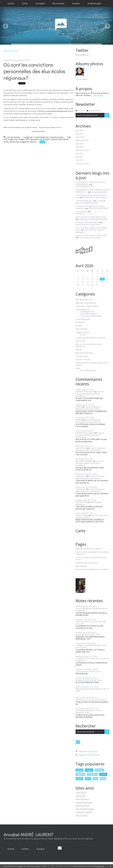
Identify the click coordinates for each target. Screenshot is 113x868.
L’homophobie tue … (84, 201)
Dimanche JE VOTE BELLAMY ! (88, 634)
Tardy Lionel (81, 793)
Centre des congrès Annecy (87, 306)
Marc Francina (82, 815)
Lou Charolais (81, 211)
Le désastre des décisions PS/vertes (91, 338)
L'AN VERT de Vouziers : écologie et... (90, 231)
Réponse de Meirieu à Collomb (88, 549)
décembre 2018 (82, 140)
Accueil (11, 3)
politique (99, 770)
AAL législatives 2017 (84, 300)
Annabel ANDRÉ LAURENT (29, 834)
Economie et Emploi (89, 314)
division (33, 142)
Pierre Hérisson (82, 799)
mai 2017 (79, 157)
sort (16, 139)
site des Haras (82, 356)
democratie (14, 142)
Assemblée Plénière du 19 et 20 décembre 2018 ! (89, 712)
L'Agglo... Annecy (83, 332)
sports (83, 334)
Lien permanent (12, 137)
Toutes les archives (83, 164)
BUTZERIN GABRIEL (84, 461)
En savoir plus (100, 866)
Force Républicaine (88, 370)
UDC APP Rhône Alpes (85, 809)
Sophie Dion (81, 796)
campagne (92, 774)
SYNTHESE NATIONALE (98, 208)
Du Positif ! (80, 322)
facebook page (94, 3)
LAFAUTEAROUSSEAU (85, 186)
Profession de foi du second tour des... (92, 516)
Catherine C (81, 476)
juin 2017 (79, 154)
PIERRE (79, 407)
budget (22, 139)
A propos (76, 3)
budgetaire (25, 142)
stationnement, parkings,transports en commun (92, 364)
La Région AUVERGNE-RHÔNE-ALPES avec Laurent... (91, 646)
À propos (41, 849)
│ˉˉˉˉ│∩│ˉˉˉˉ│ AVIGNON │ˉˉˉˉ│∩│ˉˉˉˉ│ (89, 213)
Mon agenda (81, 566)
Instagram (40, 3)
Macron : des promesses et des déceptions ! (89, 345)
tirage (11, 139)
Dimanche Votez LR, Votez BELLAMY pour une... (91, 623)
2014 (42, 139)
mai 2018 (79, 147)
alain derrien (81, 448)
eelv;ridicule (63, 139)
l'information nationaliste (90, 238)
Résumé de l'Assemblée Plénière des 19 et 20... (92, 690)
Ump (78, 368)
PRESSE (79, 350)
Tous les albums (82, 79)
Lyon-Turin (80, 341)
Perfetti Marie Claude (85, 433)
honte (6, 142)
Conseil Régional (41, 137)
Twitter (25, 3)
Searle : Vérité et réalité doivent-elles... (92, 217)
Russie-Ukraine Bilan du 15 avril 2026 (91, 235)
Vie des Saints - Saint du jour (95, 197)
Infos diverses (82, 329)
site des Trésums (83, 360)
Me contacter (58, 3)
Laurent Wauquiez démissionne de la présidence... (90, 394)
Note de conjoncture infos (87, 563)
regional (80, 774)
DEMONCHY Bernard (84, 392)
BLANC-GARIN (82, 515)
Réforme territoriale (84, 353)
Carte (80, 531)
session (54, 139)
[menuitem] (11, 3)
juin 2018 (79, 144)
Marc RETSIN (81, 502)
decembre (35, 139)
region (48, 139)
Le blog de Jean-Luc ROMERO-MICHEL (90, 202)
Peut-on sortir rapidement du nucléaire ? (92, 571)
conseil (80, 770)
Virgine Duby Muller (84, 802)
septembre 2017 (82, 150)
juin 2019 (79, 131)
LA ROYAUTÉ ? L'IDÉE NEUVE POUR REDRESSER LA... (90, 183)
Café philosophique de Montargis (93, 219)
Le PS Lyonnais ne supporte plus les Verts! (91, 558)
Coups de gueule (56, 137)
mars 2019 (80, 137)
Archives (25, 849)
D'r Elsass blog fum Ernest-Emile (90, 223)
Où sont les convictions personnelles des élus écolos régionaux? (34, 71)
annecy (103, 774)
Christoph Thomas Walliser (87, 222)
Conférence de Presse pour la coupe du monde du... (92, 659)
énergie (79, 326)
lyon (95, 779)
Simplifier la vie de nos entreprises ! (90, 700)
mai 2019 (79, 134)
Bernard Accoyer (83, 806)
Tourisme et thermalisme (91, 316)
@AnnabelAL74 (82, 55)
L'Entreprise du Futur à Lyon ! (88, 671)
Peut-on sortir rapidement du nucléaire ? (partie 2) (92, 553)
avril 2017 (80, 160)
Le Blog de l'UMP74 (84, 812)
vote (5, 139)
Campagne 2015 (87, 312)
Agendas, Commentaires (86, 303)
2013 (28, 139)
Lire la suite (98, 95)
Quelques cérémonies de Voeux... (89, 680)
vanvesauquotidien (99, 192)
